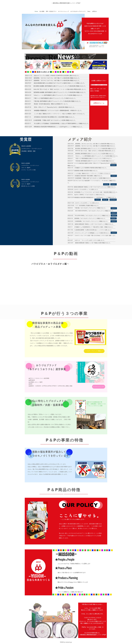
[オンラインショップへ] (99, 387)
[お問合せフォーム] (99, 103)
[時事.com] (105, 200)
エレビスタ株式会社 (79, 163)
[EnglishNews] (113, 200)
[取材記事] (113, 165)
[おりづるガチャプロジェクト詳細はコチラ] (94, 351)
